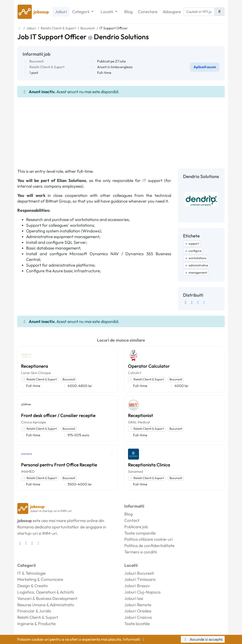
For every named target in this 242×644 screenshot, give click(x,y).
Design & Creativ (33, 586)
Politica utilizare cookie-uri (149, 539)
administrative (196, 265)
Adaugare (172, 12)
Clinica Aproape (34, 422)
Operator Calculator (149, 366)
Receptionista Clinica (149, 465)
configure (193, 251)
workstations (195, 258)
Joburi (61, 12)
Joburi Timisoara (140, 579)
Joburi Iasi (134, 598)
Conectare (148, 12)
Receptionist (141, 415)
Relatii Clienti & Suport (47, 67)
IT (144, 180)
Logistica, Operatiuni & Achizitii (46, 592)
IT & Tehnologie (31, 573)
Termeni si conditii (141, 552)
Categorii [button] (81, 12)
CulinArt (135, 373)
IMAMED (28, 471)
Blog (128, 12)
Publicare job (136, 527)
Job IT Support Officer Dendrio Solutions (83, 37)
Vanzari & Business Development (47, 598)
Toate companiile (140, 533)
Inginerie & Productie (36, 624)
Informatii (134, 639)
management (196, 273)
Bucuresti (37, 61)
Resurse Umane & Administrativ (46, 605)
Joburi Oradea (138, 611)
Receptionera (35, 366)
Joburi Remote (138, 605)
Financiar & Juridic (34, 611)
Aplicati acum (205, 67)
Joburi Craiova (138, 617)
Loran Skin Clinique (36, 373)
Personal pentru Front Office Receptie (59, 465)
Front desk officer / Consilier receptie (58, 415)
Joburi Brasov (137, 586)
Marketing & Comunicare (40, 579)
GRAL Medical (139, 422)
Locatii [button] (107, 12)
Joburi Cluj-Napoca (142, 592)
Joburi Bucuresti (139, 573)
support (192, 244)
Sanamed (135, 471)
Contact (132, 520)
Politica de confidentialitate (149, 546)
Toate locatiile (137, 624)
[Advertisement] (121, 130)
